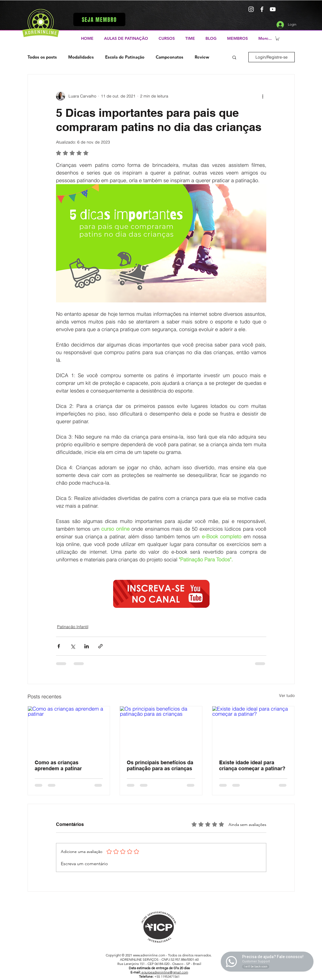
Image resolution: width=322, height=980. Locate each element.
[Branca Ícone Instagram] (251, 9)
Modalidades (81, 57)
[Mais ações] (263, 96)
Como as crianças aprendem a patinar (58, 765)
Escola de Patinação (125, 57)
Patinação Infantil (73, 627)
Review (202, 57)
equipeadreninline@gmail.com (164, 972)
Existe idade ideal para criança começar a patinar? (252, 765)
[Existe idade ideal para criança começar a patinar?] (253, 729)
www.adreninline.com (149, 955)
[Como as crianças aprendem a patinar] (69, 729)
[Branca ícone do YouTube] (273, 9)
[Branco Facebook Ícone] (262, 9)
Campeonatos (170, 57)
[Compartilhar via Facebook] (59, 646)
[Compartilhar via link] (100, 646)
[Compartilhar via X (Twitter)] (73, 646)
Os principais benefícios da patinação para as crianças (160, 765)
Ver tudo (287, 695)
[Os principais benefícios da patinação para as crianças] (161, 729)
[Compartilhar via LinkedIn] (87, 646)
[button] (99, 19)
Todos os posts (42, 57)
